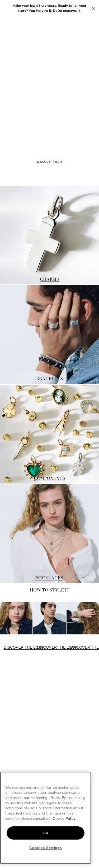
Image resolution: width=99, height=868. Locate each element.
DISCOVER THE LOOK (24, 647)
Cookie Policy (64, 818)
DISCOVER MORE (50, 162)
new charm (78, 6)
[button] (93, 8)
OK (46, 833)
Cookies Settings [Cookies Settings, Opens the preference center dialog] (46, 848)
